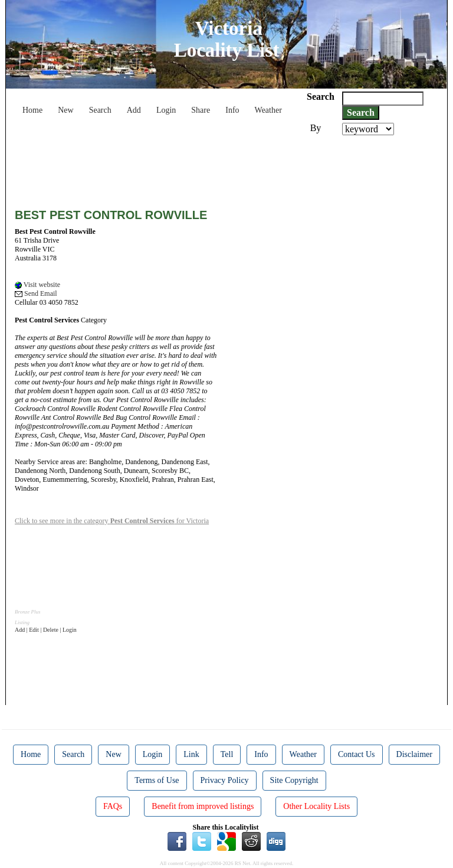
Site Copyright (294, 780)
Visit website (37, 285)
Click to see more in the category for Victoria (112, 521)
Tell (227, 754)
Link (191, 754)
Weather (268, 110)
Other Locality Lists (316, 806)
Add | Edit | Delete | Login (46, 630)
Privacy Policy (225, 780)
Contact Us (357, 754)
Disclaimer (414, 754)
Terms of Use (157, 780)
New (65, 110)
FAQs (113, 806)
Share (201, 110)
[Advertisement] (229, 168)
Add (134, 110)
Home (32, 110)
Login (166, 110)
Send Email (36, 293)
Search (100, 110)
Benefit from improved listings (203, 806)
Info (232, 110)
